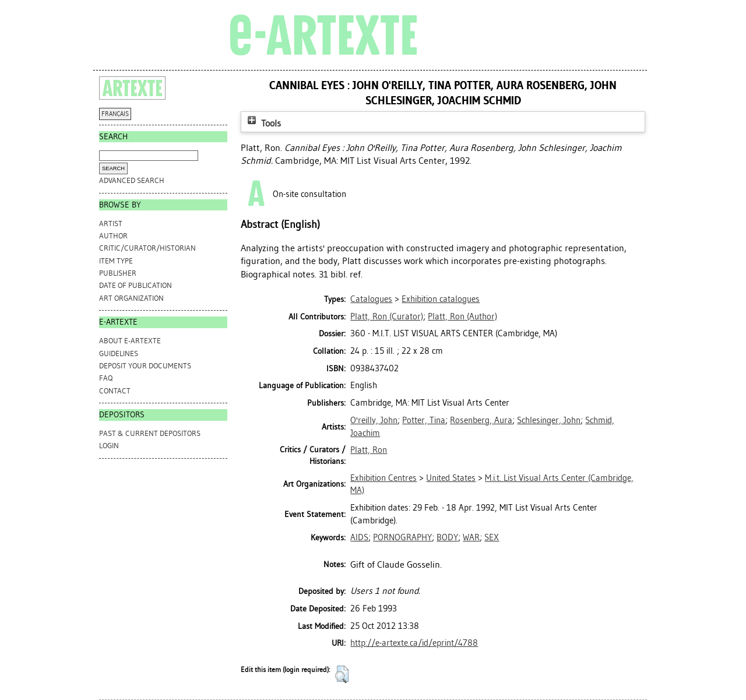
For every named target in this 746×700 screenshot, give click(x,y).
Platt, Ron (369, 450)
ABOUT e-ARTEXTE (130, 341)
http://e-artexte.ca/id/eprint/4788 (414, 643)
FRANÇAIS (115, 114)
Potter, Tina (424, 420)
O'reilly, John (374, 420)
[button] (342, 674)
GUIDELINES (119, 353)
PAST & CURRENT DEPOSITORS (150, 433)
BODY (447, 537)
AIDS (359, 537)
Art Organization (131, 298)
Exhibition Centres (383, 478)
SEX (492, 537)
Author (113, 236)
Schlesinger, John (549, 420)
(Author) (462, 316)
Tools (263, 123)
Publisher (118, 273)
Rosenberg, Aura (481, 420)
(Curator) (387, 316)
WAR (471, 537)
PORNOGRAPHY (402, 537)
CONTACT (115, 391)
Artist (111, 224)
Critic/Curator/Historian (147, 248)
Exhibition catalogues (441, 299)
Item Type (116, 261)
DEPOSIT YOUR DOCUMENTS (145, 366)
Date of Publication (136, 285)
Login (109, 446)
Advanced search (132, 180)
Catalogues (371, 299)
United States (451, 478)
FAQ (106, 378)
